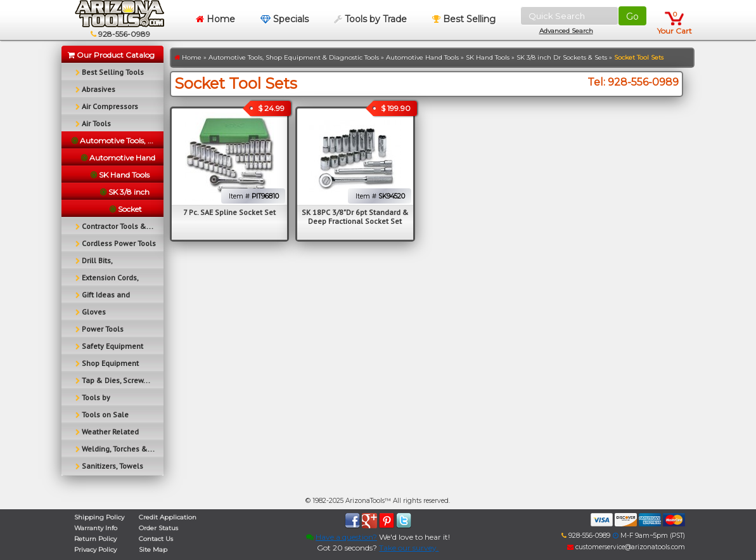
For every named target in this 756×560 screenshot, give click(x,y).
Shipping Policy (99, 517)
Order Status (158, 528)
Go (632, 16)
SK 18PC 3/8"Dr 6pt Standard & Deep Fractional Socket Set (355, 217)
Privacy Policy (95, 550)
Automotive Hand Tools (422, 57)
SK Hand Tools (488, 57)
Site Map (153, 550)
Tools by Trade (370, 19)
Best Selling (464, 19)
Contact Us (156, 539)
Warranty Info (96, 528)
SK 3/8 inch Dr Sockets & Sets (562, 57)
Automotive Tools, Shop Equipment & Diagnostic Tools (294, 57)
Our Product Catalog (111, 55)
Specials (285, 19)
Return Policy (95, 539)
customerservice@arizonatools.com (626, 547)
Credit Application (168, 517)
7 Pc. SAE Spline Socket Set (229, 212)
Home (215, 19)
